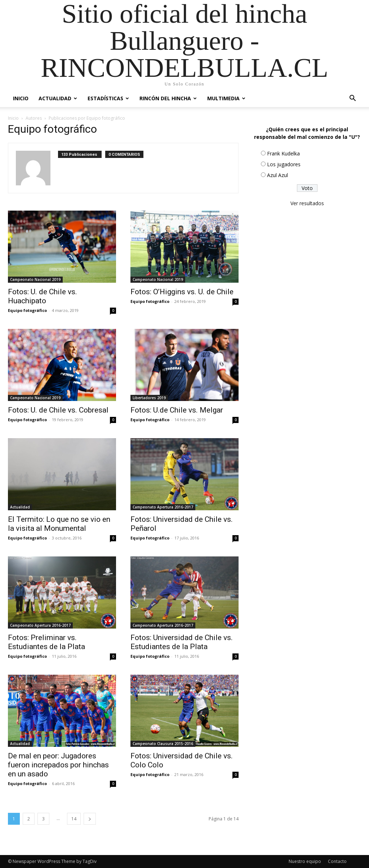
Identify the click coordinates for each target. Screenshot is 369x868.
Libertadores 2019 (149, 398)
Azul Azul (277, 175)
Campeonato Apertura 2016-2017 (163, 507)
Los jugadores (284, 164)
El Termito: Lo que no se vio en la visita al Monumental (59, 524)
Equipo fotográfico (27, 310)
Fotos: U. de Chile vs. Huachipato (43, 296)
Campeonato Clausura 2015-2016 (163, 744)
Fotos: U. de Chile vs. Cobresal (58, 410)
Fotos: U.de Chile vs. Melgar (177, 410)
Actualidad (58, 98)
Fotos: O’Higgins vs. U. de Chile (182, 292)
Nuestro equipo (305, 861)
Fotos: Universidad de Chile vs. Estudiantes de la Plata (182, 642)
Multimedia (226, 98)
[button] (352, 99)
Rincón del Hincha (168, 98)
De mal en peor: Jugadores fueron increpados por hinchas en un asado (58, 765)
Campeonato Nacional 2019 (35, 279)
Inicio (21, 98)
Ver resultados (307, 203)
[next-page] (90, 819)
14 (74, 819)
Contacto (337, 861)
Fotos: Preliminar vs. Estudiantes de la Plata (46, 642)
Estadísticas (108, 98)
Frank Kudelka (283, 153)
